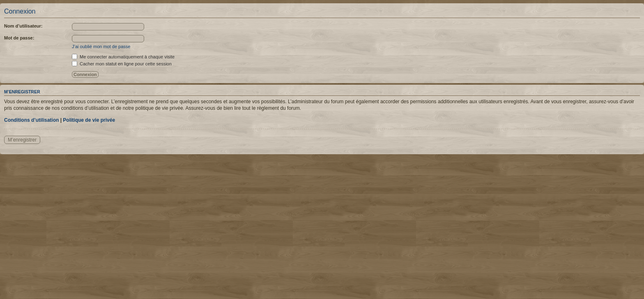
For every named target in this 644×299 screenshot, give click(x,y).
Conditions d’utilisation (31, 120)
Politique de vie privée (89, 120)
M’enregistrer (22, 140)
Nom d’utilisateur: (23, 26)
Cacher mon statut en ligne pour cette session (122, 64)
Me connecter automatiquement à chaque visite (123, 57)
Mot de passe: (19, 38)
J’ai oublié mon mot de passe (101, 46)
